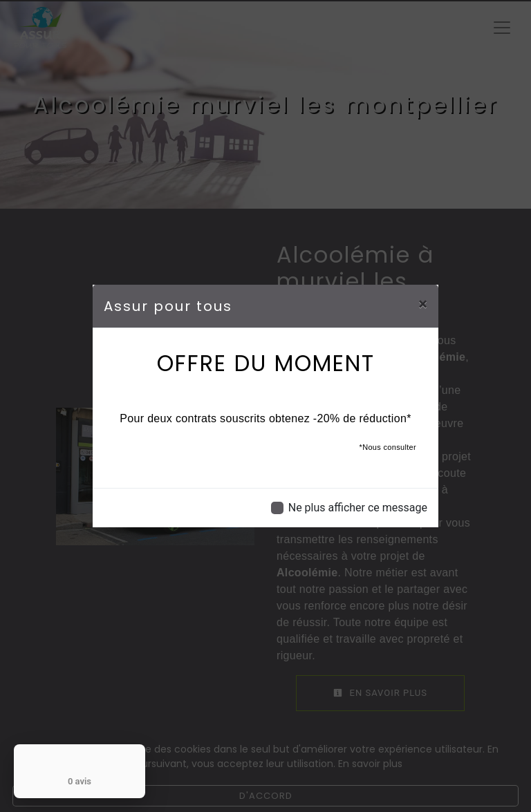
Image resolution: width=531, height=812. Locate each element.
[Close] (423, 304)
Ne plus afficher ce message (358, 508)
